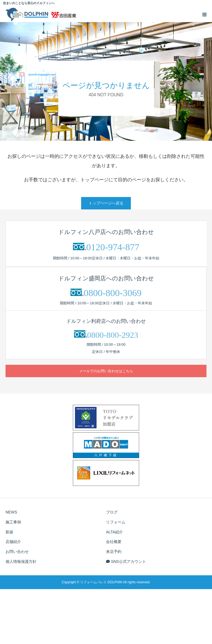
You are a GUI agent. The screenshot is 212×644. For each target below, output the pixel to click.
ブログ (112, 512)
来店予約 (114, 552)
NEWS (11, 512)
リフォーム (116, 522)
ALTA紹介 (114, 532)
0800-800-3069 (113, 293)
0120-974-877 (113, 247)
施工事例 (13, 522)
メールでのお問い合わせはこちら (106, 371)
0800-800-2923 (113, 335)
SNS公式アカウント (126, 561)
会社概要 (114, 542)
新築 (9, 532)
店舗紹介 (13, 542)
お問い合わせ (17, 552)
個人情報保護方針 (21, 561)
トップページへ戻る (106, 203)
